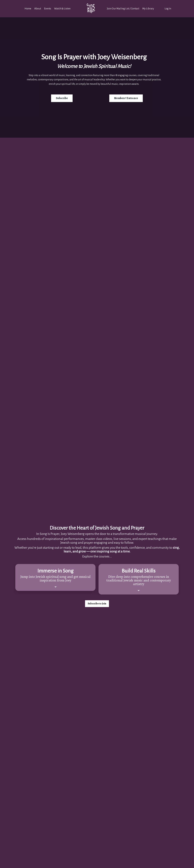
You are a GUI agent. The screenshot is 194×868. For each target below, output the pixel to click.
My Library (148, 9)
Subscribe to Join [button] (97, 604)
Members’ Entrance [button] (126, 98)
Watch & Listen (62, 9)
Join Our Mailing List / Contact (123, 9)
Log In (168, 9)
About (38, 9)
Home (28, 9)
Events (48, 9)
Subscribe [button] (62, 98)
